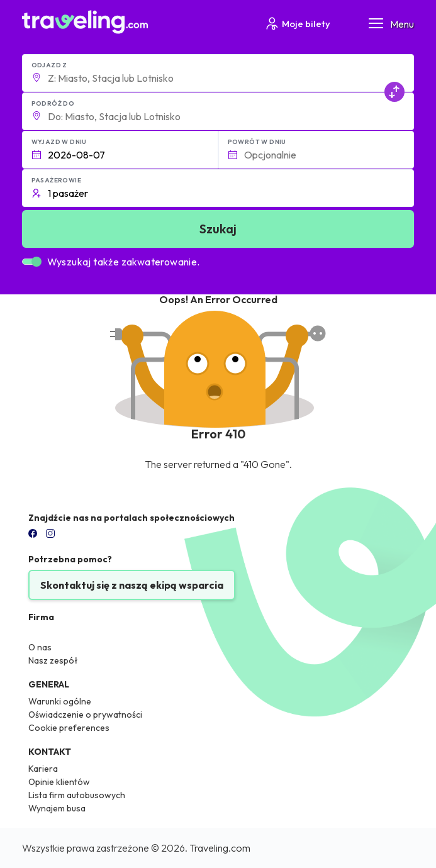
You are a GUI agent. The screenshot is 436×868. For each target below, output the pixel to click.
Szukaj (218, 229)
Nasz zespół (53, 660)
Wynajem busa (57, 808)
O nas (40, 647)
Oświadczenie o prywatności (85, 715)
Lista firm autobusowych (77, 795)
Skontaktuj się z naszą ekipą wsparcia (132, 585)
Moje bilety (297, 24)
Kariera (43, 769)
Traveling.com (220, 848)
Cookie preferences (69, 728)
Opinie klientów (59, 782)
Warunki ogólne (60, 701)
